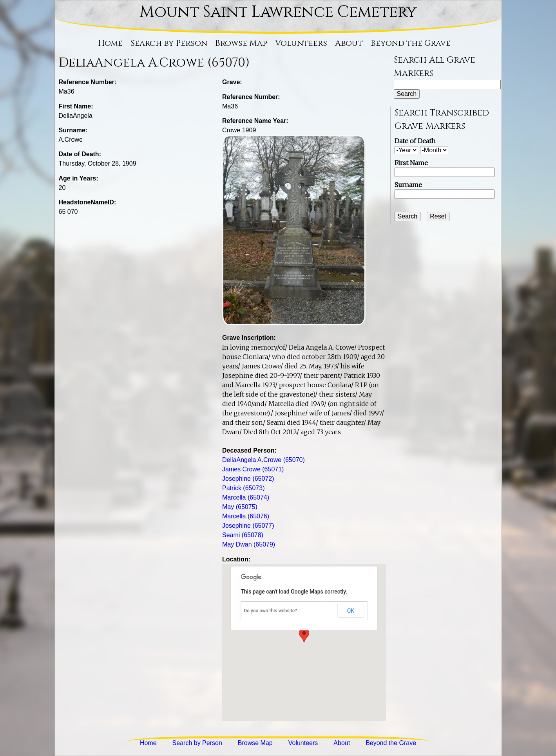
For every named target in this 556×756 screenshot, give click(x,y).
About (349, 43)
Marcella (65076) (246, 516)
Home (110, 43)
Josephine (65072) (248, 479)
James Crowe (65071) (253, 469)
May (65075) (240, 507)
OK (351, 611)
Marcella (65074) (246, 497)
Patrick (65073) (244, 488)
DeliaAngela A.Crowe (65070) (264, 460)
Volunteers (301, 43)
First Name (411, 163)
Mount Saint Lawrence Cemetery (278, 12)
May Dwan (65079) (249, 544)
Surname (408, 185)
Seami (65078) (243, 535)
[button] (304, 635)
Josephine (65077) (248, 526)
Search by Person (169, 43)
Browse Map (241, 43)
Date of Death (415, 141)
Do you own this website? (270, 611)
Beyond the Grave (411, 43)
